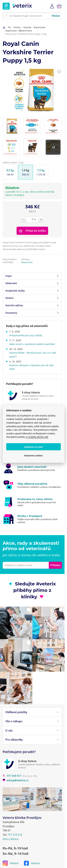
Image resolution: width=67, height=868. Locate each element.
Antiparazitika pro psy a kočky (26, 335)
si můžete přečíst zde (37, 437)
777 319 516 (15, 824)
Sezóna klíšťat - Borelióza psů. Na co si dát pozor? (33, 354)
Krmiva (17, 27)
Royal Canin (40, 27)
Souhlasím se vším (34, 447)
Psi (9, 27)
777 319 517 (12, 765)
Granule (27, 27)
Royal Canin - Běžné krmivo (19, 31)
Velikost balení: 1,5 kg (13, 162)
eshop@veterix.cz (16, 769)
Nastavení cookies (33, 455)
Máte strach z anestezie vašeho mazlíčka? (32, 344)
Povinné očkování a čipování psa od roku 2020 (32, 367)
